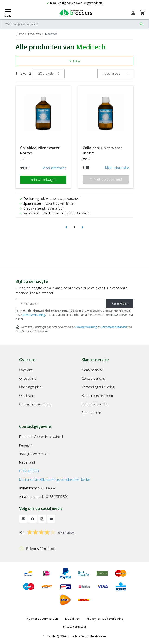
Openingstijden (30, 387)
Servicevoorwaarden (114, 327)
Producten (35, 34)
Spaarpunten (91, 413)
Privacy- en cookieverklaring (105, 619)
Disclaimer (72, 619)
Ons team (27, 396)
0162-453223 (29, 471)
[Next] (82, 227)
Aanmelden (120, 303)
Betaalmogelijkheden (97, 396)
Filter (75, 61)
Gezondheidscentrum (35, 404)
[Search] (69, 24)
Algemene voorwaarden (42, 619)
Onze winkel (28, 378)
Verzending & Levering (98, 387)
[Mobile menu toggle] (8, 13)
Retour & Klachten (95, 404)
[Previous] (67, 227)
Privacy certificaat (75, 627)
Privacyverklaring (86, 327)
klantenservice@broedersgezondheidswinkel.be (55, 479)
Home (20, 34)
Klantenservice (92, 370)
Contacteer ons (93, 378)
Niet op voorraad (106, 179)
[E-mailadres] (60, 303)
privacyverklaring (34, 315)
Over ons (26, 370)
